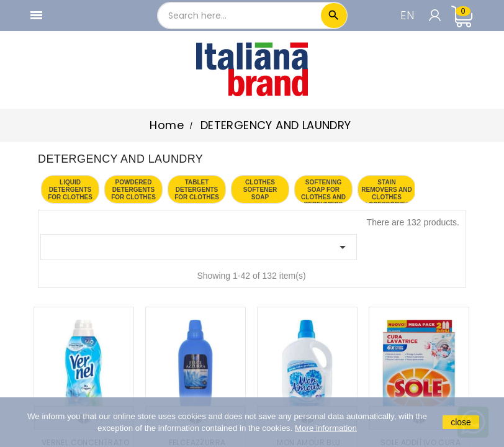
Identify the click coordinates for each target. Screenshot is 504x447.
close (461, 422)
